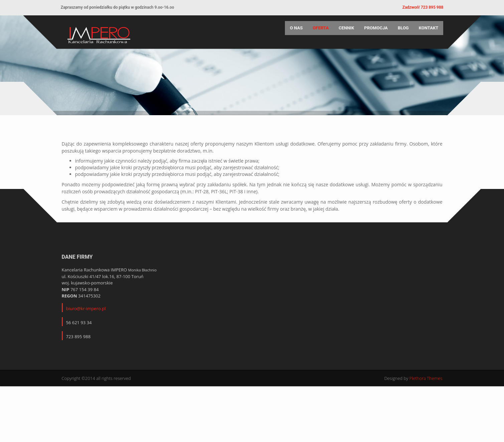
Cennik (343, 32)
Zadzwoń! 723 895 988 (420, 7)
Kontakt (426, 32)
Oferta (318, 32)
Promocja (373, 32)
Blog (400, 32)
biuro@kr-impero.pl (86, 354)
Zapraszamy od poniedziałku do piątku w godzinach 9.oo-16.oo (120, 7)
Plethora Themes (426, 423)
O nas (293, 32)
